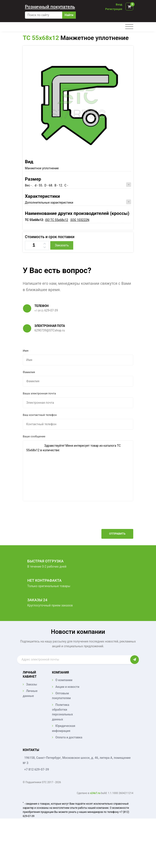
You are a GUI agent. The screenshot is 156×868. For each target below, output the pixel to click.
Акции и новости (67, 687)
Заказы (31, 684)
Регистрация (114, 9)
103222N (80, 220)
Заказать (62, 245)
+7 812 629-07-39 (37, 769)
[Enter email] (74, 660)
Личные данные (30, 693)
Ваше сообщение (34, 436)
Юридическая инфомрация (64, 728)
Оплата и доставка (69, 737)
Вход (119, 4)
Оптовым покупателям (61, 696)
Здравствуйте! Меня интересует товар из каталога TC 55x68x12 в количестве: (78, 471)
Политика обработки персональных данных (62, 712)
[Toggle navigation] (129, 27)
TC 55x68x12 (41, 38)
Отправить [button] (117, 534)
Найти (69, 15)
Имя (26, 351)
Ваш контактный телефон (40, 415)
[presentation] (100, 518)
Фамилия (29, 372)
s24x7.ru (95, 793)
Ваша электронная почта (39, 393)
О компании (64, 680)
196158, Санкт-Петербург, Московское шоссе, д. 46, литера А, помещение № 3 (77, 760)
